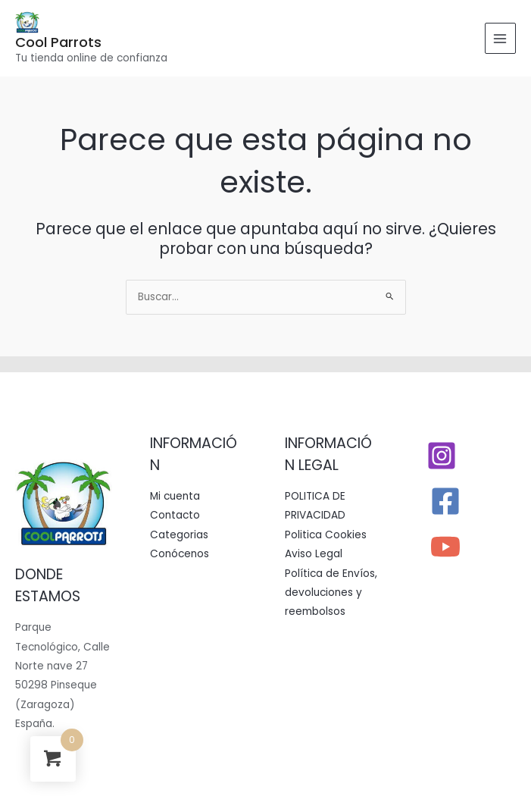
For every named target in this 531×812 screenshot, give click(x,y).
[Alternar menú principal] (500, 38)
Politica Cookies (326, 535)
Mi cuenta (175, 496)
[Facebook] (445, 501)
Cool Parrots (58, 42)
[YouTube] (445, 547)
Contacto (175, 515)
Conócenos (180, 554)
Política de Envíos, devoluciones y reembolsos (331, 593)
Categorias (179, 535)
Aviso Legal (314, 554)
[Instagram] (442, 456)
